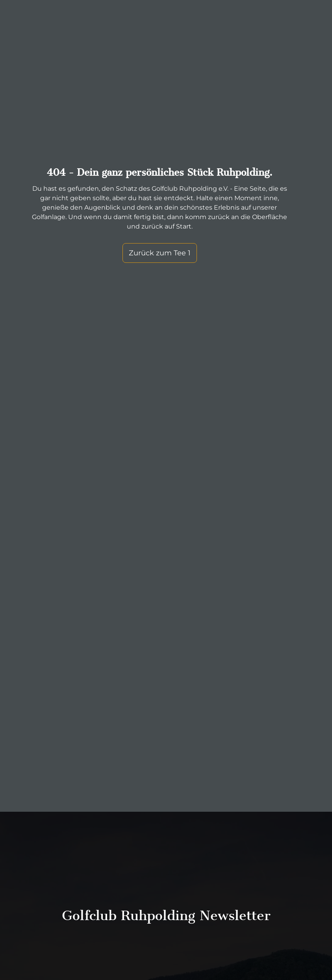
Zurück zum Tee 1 (159, 253)
